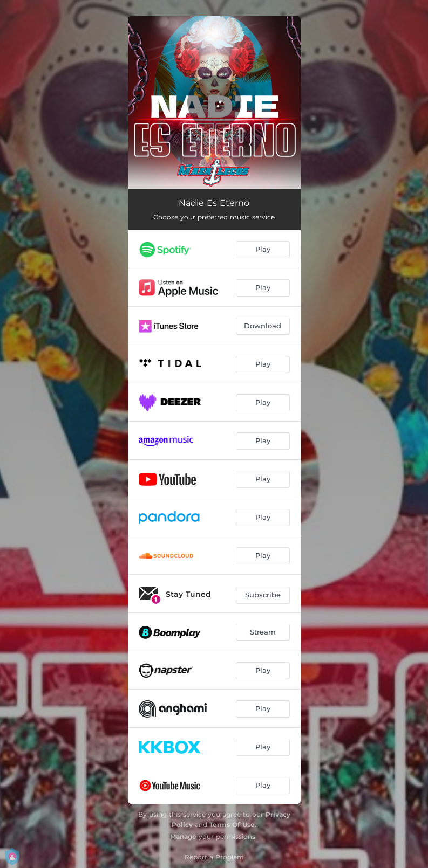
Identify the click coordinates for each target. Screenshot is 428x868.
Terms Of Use (232, 825)
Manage (183, 836)
